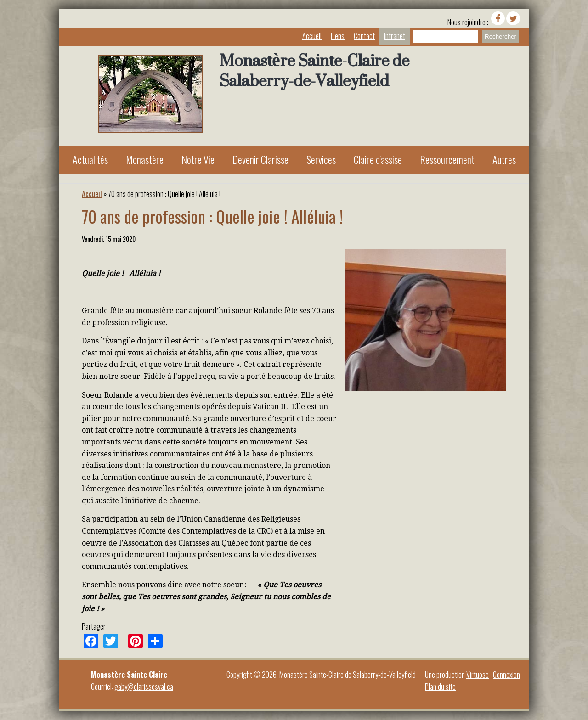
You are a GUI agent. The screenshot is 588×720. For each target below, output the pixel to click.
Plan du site (440, 686)
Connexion (506, 675)
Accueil (312, 36)
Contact (364, 36)
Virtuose (478, 675)
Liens (338, 36)
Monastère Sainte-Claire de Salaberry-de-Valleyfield (314, 71)
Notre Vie (198, 159)
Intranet (395, 36)
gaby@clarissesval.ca (144, 686)
